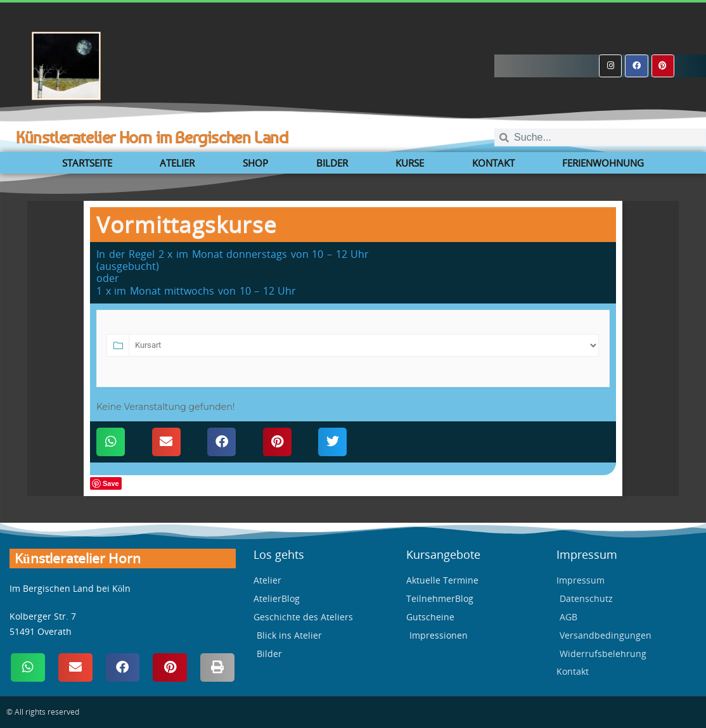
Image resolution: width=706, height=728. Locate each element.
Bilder (332, 163)
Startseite (87, 163)
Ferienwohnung (603, 163)
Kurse (410, 163)
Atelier (177, 163)
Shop (255, 163)
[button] (111, 442)
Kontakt (493, 163)
